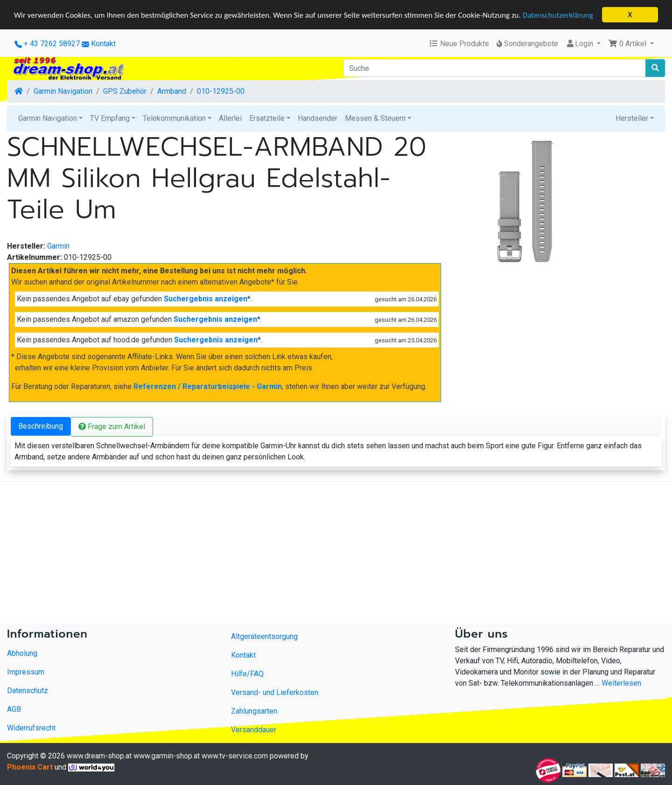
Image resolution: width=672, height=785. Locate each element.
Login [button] (580, 44)
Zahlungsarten (254, 711)
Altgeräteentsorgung (264, 636)
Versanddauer (254, 730)
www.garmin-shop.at (167, 756)
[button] (631, 44)
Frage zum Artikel (112, 427)
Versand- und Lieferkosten (275, 692)
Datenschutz (28, 691)
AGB (14, 709)
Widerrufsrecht (31, 728)
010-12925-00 (221, 91)
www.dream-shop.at (99, 756)
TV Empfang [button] (110, 118)
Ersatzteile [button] (267, 118)
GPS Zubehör (125, 91)
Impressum (26, 672)
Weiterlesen (621, 683)
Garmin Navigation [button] (48, 118)
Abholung (22, 653)
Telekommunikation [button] (174, 118)
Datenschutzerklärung (558, 15)
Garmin (58, 246)
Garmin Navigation (63, 91)
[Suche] (494, 68)
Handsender (318, 118)
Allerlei (230, 118)
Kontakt (103, 44)
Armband (172, 91)
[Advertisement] (280, 555)
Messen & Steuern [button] (375, 118)
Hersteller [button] (632, 118)
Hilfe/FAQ (247, 674)
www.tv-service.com (235, 756)
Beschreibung (41, 426)
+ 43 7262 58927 (47, 44)
